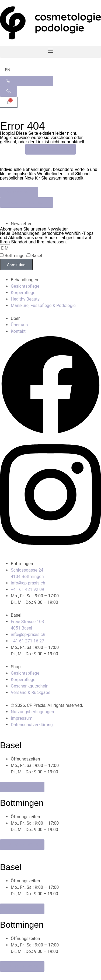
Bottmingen (16, 256)
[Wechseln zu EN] (8, 70)
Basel (37, 256)
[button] (50, 52)
